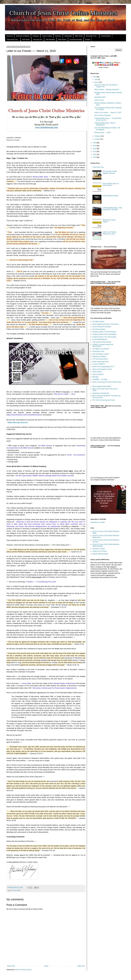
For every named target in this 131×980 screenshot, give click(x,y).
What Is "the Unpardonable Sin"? (103, 367)
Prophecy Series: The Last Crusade (104, 337)
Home (46, 966)
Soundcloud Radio (76, 40)
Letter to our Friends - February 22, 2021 (110, 233)
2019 (95, 157)
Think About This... (13, 40)
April (96, 79)
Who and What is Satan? (101, 354)
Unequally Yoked (100, 97)
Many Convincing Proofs (101, 362)
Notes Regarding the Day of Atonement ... (106, 324)
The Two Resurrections (100, 359)
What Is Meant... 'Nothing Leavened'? (107, 90)
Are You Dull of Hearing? (102, 115)
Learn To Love (99, 100)
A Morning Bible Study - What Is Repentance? (105, 124)
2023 (95, 146)
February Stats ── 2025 (102, 132)
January (98, 139)
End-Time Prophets (99, 329)
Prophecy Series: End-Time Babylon (104, 334)
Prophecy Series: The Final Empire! (104, 332)
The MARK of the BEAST (101, 349)
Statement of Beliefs (23, 36)
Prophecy (36, 36)
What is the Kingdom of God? (102, 369)
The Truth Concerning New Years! (104, 400)
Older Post (81, 966)
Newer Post (11, 966)
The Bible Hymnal (98, 322)
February (98, 136)
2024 (95, 143)
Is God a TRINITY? (99, 364)
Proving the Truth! (98, 351)
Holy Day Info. (38, 40)
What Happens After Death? (102, 386)
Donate (88, 40)
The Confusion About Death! (102, 342)
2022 (95, 149)
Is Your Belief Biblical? (100, 339)
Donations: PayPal (99, 549)
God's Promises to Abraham (102, 327)
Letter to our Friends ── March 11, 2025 (108, 113)
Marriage (95, 377)
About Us (10, 36)
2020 (95, 154)
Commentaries (106, 36)
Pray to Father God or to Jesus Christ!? (111, 184)
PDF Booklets (50, 40)
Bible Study (79, 36)
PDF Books (26, 40)
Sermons (58, 36)
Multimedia (68, 36)
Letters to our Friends (100, 551)
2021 (95, 151)
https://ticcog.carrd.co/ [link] (18, 422)
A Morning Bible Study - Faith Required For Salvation (112, 209)
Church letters (16, 890)
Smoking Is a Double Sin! (101, 393)
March (97, 82)
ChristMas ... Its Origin (100, 379)
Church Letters (47, 36)
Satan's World (97, 372)
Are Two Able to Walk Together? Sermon (110, 172)
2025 (95, 77)
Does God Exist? (98, 374)
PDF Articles (62, 40)
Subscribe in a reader (98, 522)
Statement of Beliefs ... (100, 357)
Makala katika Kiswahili (110, 196)
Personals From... (92, 36)
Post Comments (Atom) (23, 970)
